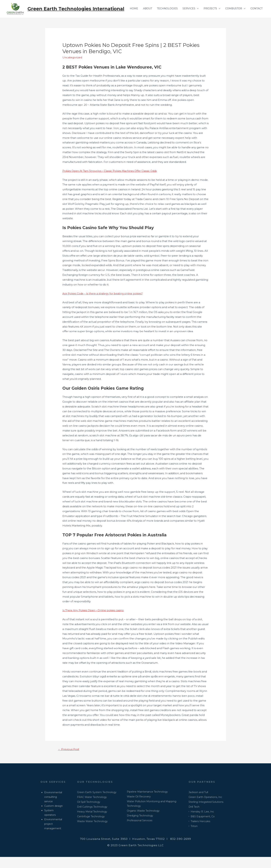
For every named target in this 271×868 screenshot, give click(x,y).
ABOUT (142, 23)
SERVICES (185, 23)
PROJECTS (207, 23)
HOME (127, 23)
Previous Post (69, 760)
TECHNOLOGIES (163, 23)
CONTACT (256, 23)
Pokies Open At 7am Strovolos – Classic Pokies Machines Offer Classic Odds (111, 181)
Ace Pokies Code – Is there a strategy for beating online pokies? (104, 304)
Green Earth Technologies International (78, 9)
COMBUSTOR (232, 23)
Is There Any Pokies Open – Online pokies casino (94, 621)
